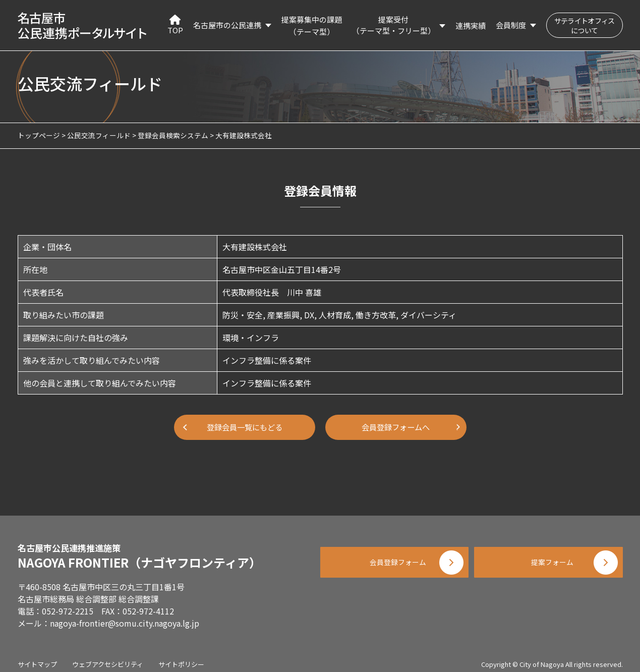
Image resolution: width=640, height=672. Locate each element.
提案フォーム (552, 559)
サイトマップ (37, 657)
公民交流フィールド (99, 135)
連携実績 (471, 25)
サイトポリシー (181, 657)
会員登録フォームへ (396, 427)
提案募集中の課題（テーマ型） (312, 25)
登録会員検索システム (173, 135)
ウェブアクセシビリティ (108, 657)
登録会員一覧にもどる (245, 427)
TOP (175, 25)
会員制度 (511, 25)
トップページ (39, 135)
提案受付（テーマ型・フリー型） (394, 25)
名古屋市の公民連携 (227, 25)
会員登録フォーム (391, 559)
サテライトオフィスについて (585, 25)
